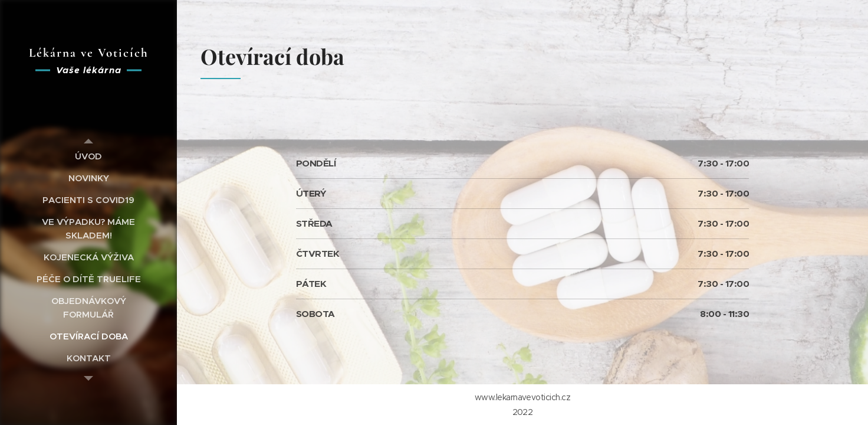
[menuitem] (88, 156)
